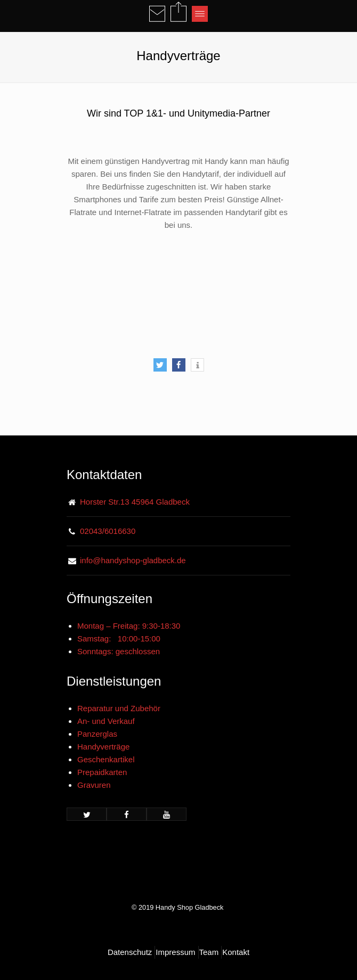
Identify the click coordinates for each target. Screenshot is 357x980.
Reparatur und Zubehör (119, 708)
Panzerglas (97, 734)
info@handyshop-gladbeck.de (133, 560)
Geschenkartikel (106, 759)
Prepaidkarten (102, 772)
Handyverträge (103, 747)
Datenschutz (130, 952)
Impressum (175, 952)
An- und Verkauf (106, 721)
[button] (160, 365)
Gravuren (94, 785)
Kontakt (236, 952)
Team (209, 952)
